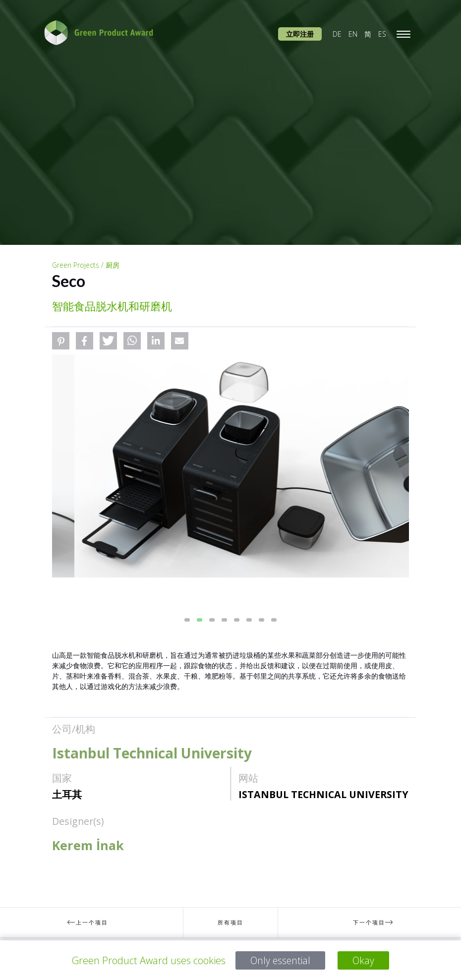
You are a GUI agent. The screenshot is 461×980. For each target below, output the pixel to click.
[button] (61, 341)
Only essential (280, 960)
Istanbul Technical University (323, 794)
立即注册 (300, 34)
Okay (365, 960)
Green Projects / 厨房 (86, 265)
